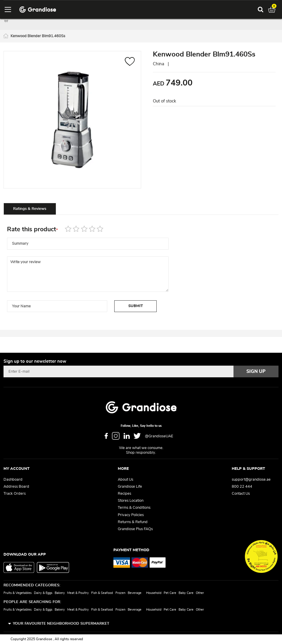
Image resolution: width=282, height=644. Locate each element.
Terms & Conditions (134, 508)
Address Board (16, 487)
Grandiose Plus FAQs (135, 529)
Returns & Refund (133, 522)
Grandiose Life (130, 487)
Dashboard (13, 480)
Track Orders (15, 494)
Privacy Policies (131, 515)
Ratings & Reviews (30, 209)
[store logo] (38, 10)
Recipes (124, 494)
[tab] (30, 209)
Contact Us (241, 494)
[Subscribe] (256, 371)
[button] (130, 62)
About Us (126, 480)
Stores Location (131, 501)
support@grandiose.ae (251, 480)
